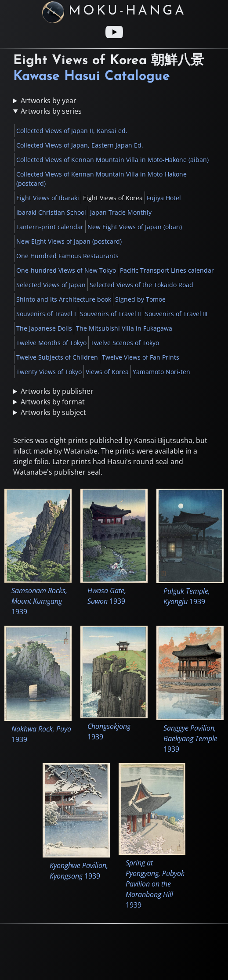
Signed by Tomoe (140, 299)
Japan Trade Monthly (121, 212)
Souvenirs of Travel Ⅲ (176, 314)
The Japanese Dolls (44, 328)
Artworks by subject (53, 412)
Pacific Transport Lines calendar (167, 270)
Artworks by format (53, 402)
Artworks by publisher (57, 391)
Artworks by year (49, 101)
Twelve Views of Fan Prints (141, 357)
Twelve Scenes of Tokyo (125, 343)
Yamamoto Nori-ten (161, 372)
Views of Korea (107, 372)
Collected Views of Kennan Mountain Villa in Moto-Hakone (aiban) (112, 160)
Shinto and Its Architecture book (64, 299)
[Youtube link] (114, 32)
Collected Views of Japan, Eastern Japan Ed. (80, 145)
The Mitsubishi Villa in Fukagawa (124, 328)
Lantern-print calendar (50, 227)
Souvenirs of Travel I (46, 314)
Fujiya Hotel (164, 198)
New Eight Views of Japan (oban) (135, 227)
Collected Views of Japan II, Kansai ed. (72, 131)
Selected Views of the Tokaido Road (141, 285)
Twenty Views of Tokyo (49, 372)
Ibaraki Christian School (51, 212)
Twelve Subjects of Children (57, 357)
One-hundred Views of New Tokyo (66, 270)
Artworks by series (51, 111)
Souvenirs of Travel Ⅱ (110, 314)
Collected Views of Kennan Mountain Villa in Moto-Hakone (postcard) (101, 179)
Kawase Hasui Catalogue (92, 77)
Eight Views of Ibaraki (48, 198)
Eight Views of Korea (113, 198)
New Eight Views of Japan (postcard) (69, 241)
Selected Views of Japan (51, 285)
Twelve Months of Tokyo (51, 343)
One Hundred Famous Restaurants (67, 256)
